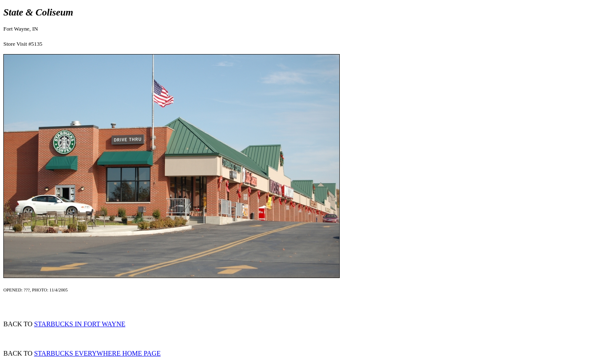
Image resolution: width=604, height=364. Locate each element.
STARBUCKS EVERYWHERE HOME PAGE (97, 353)
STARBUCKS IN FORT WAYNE (80, 324)
